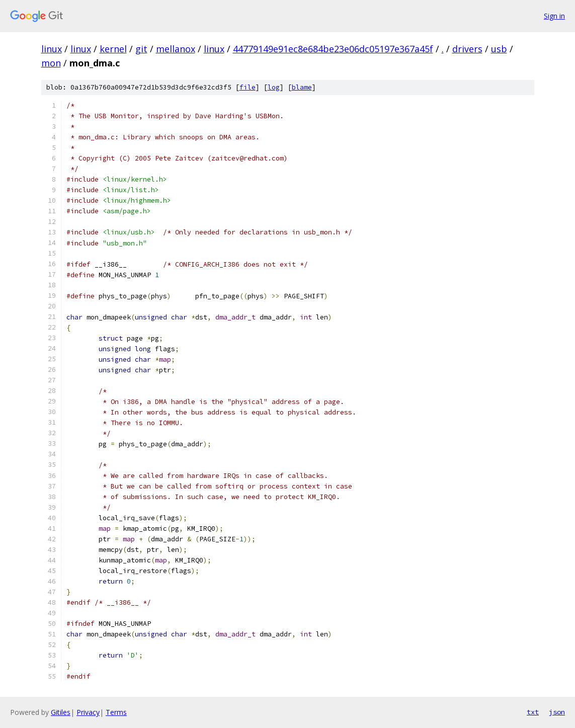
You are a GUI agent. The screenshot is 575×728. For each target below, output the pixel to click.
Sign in (554, 16)
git (141, 49)
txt (533, 712)
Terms (116, 712)
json (557, 712)
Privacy (88, 712)
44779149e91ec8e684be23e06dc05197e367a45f (333, 49)
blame (302, 87)
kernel (113, 49)
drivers (467, 49)
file (248, 87)
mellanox (176, 49)
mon (51, 63)
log (274, 87)
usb (499, 49)
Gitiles (61, 712)
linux (52, 49)
